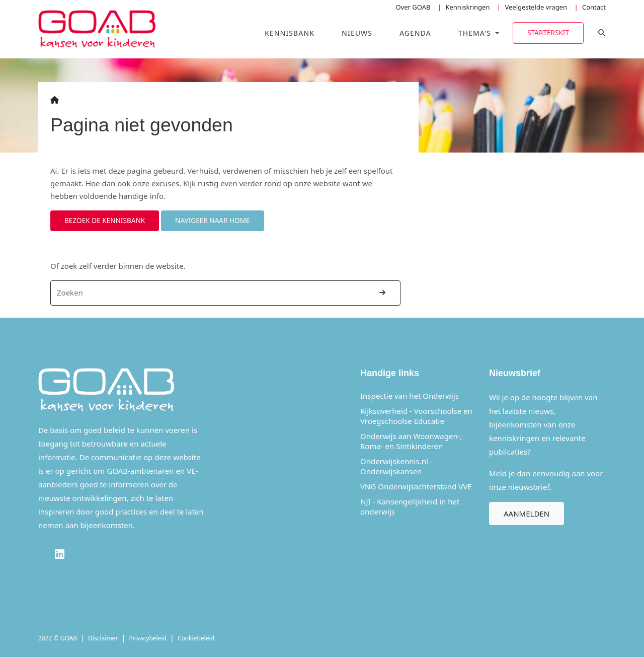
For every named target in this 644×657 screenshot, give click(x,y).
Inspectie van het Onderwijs (410, 396)
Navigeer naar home (213, 220)
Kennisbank (290, 33)
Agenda (415, 33)
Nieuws (357, 33)
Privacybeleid (148, 638)
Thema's (476, 33)
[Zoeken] (208, 293)
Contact (594, 7)
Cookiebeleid (196, 638)
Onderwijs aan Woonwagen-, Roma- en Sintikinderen (411, 441)
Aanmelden (527, 514)
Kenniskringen (467, 7)
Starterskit (548, 32)
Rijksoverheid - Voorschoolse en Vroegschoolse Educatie (416, 416)
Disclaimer (103, 638)
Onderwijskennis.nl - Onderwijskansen (396, 466)
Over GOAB (413, 7)
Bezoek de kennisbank (105, 220)
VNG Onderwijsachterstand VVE (416, 486)
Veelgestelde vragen (536, 7)
